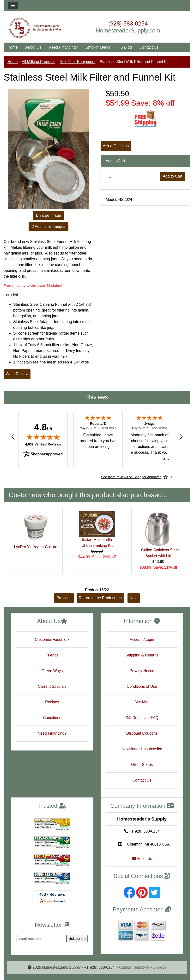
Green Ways (52, 671)
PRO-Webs (157, 967)
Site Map (142, 702)
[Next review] (181, 437)
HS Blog (125, 47)
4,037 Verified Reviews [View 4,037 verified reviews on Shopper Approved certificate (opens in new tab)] (43, 444)
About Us (33, 47)
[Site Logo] (35, 28)
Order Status (142, 765)
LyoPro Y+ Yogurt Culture (36, 547)
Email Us (142, 859)
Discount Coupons (142, 733)
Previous (64, 598)
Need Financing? (64, 47)
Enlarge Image (48, 215)
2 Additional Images (48, 226)
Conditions (52, 718)
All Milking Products (39, 62)
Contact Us (149, 47)
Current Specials (52, 686)
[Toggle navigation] (13, 6)
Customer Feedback (52, 640)
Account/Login (142, 640)
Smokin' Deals (98, 47)
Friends (52, 655)
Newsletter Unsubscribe (142, 749)
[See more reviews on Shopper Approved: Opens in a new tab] (131, 477)
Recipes (52, 702)
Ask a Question (116, 146)
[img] (43, 437)
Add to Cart (173, 176)
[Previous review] (13, 437)
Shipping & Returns (142, 655)
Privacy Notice (142, 671)
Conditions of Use (142, 686)
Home (13, 47)
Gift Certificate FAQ (142, 718)
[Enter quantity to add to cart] (133, 176)
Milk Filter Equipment (77, 62)
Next (134, 598)
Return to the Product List (100, 598)
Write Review (17, 374)
